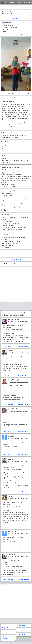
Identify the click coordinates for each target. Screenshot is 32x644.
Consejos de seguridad (5, 638)
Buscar (12, 2)
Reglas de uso (21, 625)
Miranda (19, 322)
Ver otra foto (22, 93)
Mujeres (20, 630)
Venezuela (25, 322)
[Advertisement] (16, 285)
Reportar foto (9, 93)
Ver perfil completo (23, 346)
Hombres (4, 632)
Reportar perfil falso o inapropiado (17, 264)
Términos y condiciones (5, 626)
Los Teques (13, 322)
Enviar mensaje (16, 18)
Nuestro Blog (21, 635)
